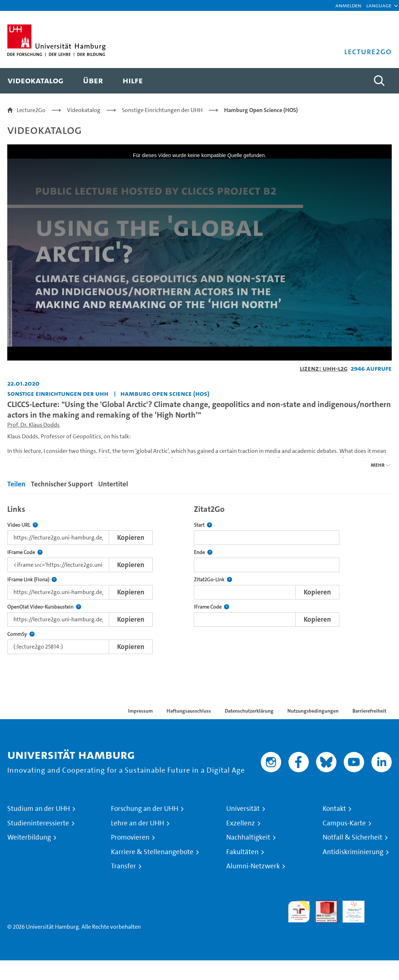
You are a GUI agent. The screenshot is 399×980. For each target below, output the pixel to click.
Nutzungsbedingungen (313, 711)
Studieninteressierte (38, 823)
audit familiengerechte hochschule (299, 912)
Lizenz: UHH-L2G (324, 368)
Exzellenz (241, 823)
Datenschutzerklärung (249, 711)
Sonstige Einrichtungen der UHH (162, 110)
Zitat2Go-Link (213, 580)
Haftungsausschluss (189, 711)
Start (203, 525)
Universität (243, 809)
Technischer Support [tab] (62, 484)
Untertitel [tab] (113, 484)
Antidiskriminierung (353, 852)
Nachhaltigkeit (248, 837)
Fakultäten (242, 852)
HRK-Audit (350, 909)
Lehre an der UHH (137, 823)
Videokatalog (84, 110)
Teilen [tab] (16, 484)
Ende (203, 552)
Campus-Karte (344, 823)
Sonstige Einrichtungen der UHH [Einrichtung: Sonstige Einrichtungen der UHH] (58, 393)
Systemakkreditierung (381, 905)
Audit (322, 905)
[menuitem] (35, 81)
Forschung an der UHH (145, 809)
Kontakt (334, 809)
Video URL (23, 525)
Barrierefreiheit (369, 711)
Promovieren (130, 837)
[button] (379, 5)
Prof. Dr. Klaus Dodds (33, 425)
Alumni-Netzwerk (253, 866)
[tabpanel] (199, 577)
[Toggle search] (379, 81)
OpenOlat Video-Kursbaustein (44, 607)
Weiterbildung (29, 837)
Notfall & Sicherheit (352, 837)
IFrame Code (25, 552)
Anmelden (348, 5)
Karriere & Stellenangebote (152, 852)
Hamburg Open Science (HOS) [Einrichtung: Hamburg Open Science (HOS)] (165, 393)
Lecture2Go (31, 110)
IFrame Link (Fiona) (32, 580)
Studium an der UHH (39, 809)
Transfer (123, 866)
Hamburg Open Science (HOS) (261, 110)
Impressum (140, 711)
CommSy (21, 634)
